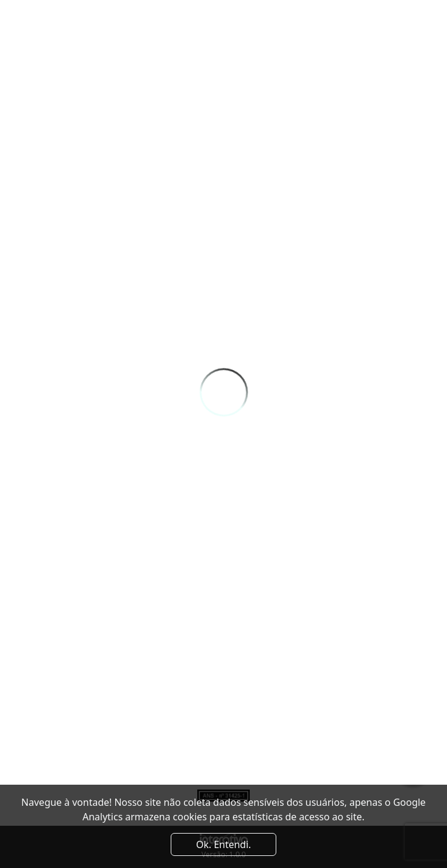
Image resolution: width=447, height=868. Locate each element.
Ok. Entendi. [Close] (223, 844)
